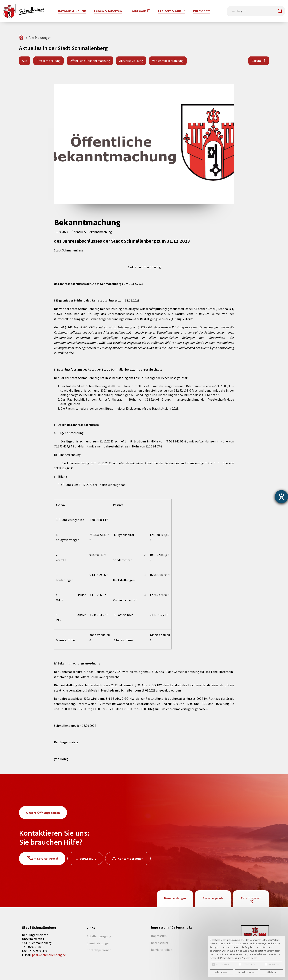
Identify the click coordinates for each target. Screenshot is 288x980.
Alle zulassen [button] (222, 972)
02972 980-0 (88, 858)
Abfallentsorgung (99, 936)
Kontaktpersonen (130, 858)
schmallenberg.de (21, 38)
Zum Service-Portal (44, 858)
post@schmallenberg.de (49, 955)
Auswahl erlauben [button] (246, 972)
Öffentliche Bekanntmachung (90, 61)
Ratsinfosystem (251, 898)
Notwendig (221, 964)
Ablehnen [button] (271, 972)
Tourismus (138, 11)
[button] (280, 11)
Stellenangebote (213, 898)
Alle (25, 61)
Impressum (159, 936)
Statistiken (247, 964)
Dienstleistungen (175, 898)
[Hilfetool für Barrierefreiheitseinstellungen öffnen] (281, 497)
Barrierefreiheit (162, 950)
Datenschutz (160, 943)
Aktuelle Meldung (131, 61)
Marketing (273, 964)
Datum (256, 61)
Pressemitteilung (48, 61)
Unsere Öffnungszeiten (43, 813)
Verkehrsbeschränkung (168, 61)
